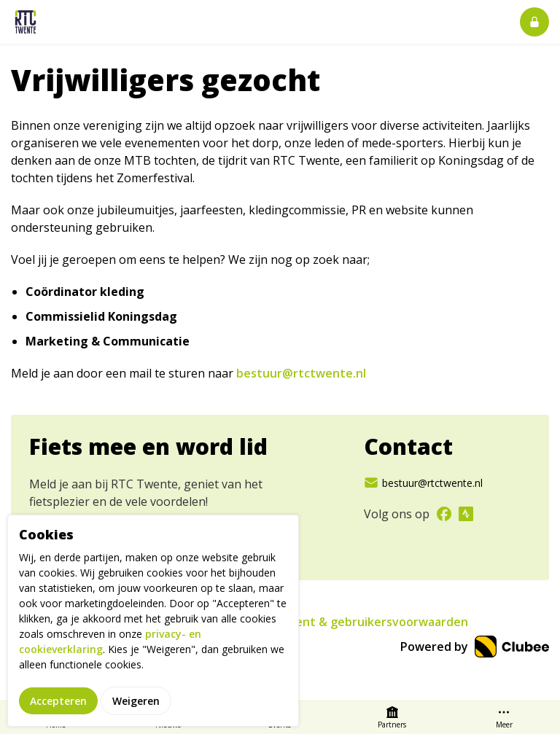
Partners (392, 717)
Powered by (475, 647)
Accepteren (58, 703)
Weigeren (136, 703)
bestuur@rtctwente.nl (301, 373)
